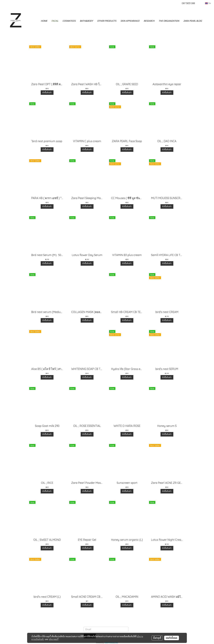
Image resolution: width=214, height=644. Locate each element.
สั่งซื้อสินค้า (47, 93)
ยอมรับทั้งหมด (172, 638)
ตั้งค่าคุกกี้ (157, 638)
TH (208, 3)
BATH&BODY (86, 21)
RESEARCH (149, 21)
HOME (44, 21)
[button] (208, 21)
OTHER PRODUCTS (107, 21)
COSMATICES (69, 21)
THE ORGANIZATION (169, 21)
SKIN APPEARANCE (130, 21)
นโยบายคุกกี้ (54, 639)
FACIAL (55, 21)
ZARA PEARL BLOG (193, 21)
